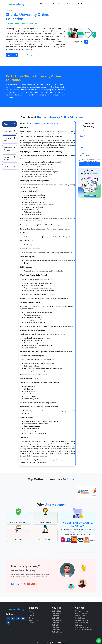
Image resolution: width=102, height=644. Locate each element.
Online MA (56, 616)
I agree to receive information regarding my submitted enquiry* (90, 161)
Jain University (80, 618)
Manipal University (82, 611)
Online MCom (57, 620)
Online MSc (56, 618)
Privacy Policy (45, 643)
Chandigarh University (83, 627)
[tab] (10, 124)
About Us (35, 643)
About (31, 611)
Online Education (45, 4)
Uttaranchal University (83, 620)
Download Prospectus (28, 55)
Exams (31, 623)
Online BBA (56, 623)
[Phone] (89, 144)
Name (83, 130)
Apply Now (10, 10)
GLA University (80, 616)
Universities (71, 4)
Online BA (56, 627)
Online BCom (57, 632)
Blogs (31, 618)
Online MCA (56, 613)
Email (82, 136)
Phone (83, 142)
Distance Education (58, 4)
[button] (8, 618)
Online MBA (56, 611)
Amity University (81, 613)
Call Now (15, 584)
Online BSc (56, 630)
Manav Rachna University (84, 630)
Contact (32, 613)
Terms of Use (34, 620)
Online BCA (56, 625)
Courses (34, 4)
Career (32, 616)
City (82, 148)
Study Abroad (81, 4)
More (90, 4)
